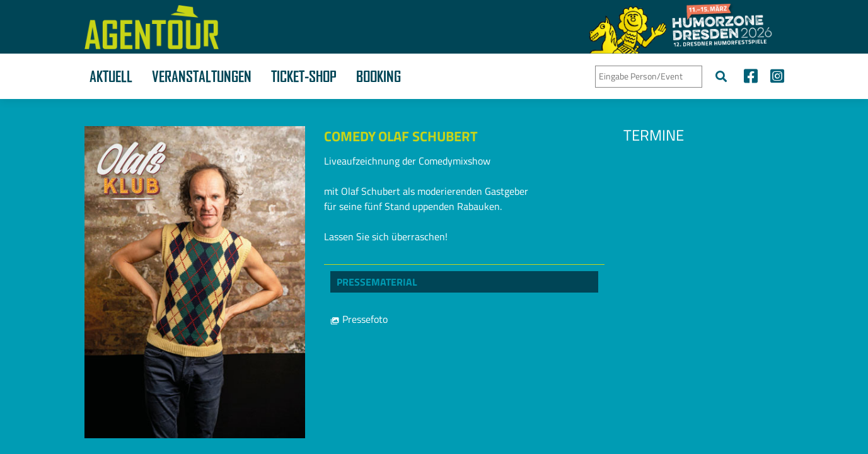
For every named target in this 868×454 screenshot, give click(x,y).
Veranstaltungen (202, 76)
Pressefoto (359, 319)
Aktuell (111, 76)
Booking (379, 76)
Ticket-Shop (304, 76)
